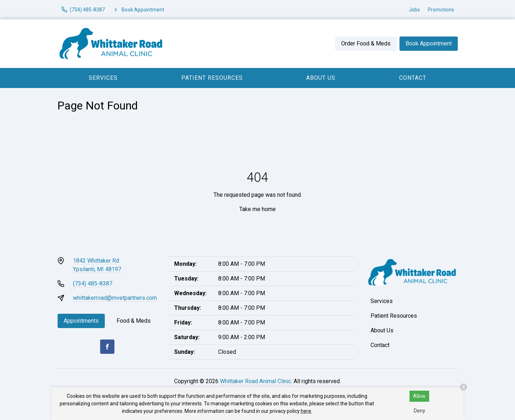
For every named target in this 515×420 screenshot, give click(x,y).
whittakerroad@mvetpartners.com (115, 298)
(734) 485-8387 (93, 284)
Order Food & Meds (366, 43)
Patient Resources (212, 78)
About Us (321, 78)
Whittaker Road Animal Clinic (256, 381)
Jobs (414, 10)
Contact (413, 78)
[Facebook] (107, 347)
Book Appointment (429, 43)
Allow (419, 396)
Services (103, 78)
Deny (420, 411)
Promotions (441, 10)
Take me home (257, 209)
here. (306, 411)
